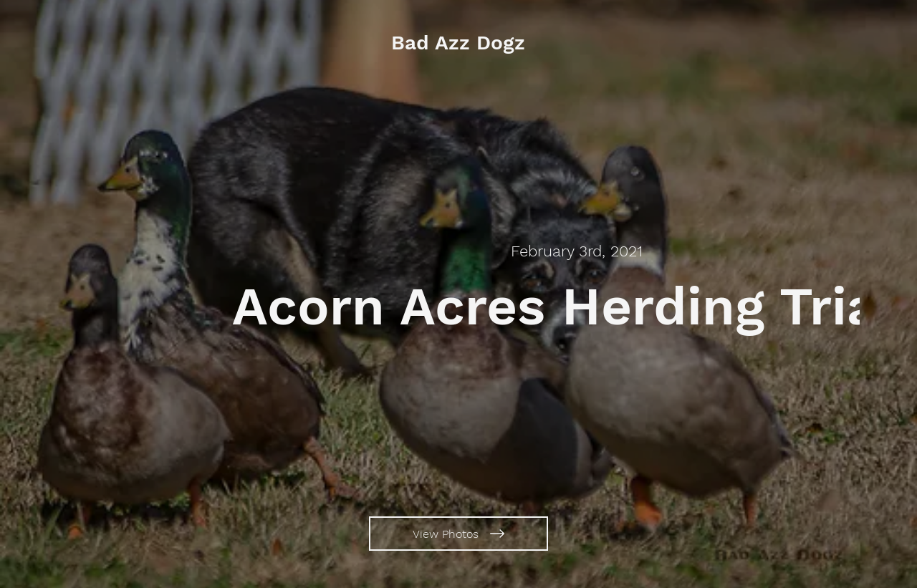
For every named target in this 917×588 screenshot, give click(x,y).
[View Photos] (458, 534)
